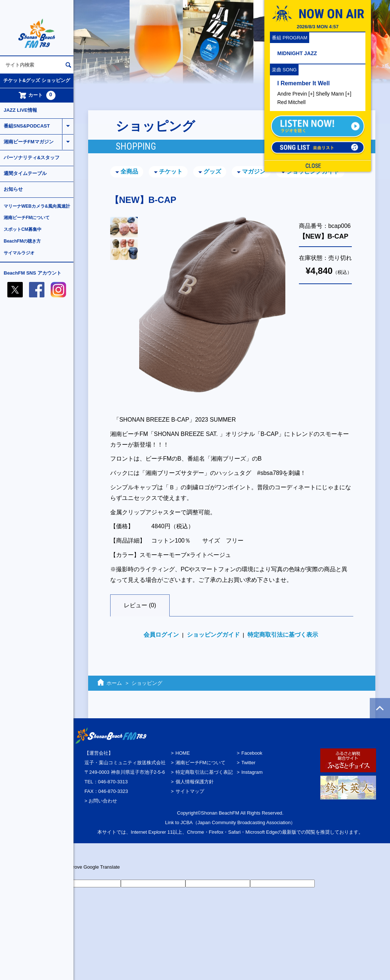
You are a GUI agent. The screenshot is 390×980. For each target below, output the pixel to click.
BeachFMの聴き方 (22, 241)
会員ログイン (161, 635)
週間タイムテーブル (25, 173)
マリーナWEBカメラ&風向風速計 (37, 206)
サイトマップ (190, 791)
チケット (171, 171)
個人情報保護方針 (195, 782)
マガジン (254, 171)
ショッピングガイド (313, 171)
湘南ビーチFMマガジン (29, 142)
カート (37, 95)
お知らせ (13, 189)
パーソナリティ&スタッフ (32, 158)
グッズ (212, 171)
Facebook (252, 753)
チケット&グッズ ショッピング (37, 80)
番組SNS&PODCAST (27, 126)
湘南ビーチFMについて (27, 218)
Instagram (252, 772)
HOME (183, 753)
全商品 (129, 171)
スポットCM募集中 (23, 229)
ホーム (114, 683)
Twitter (248, 763)
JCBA (187, 822)
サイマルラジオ (19, 253)
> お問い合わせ (101, 801)
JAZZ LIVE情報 (20, 110)
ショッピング (147, 683)
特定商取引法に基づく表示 (283, 635)
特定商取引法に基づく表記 (204, 772)
